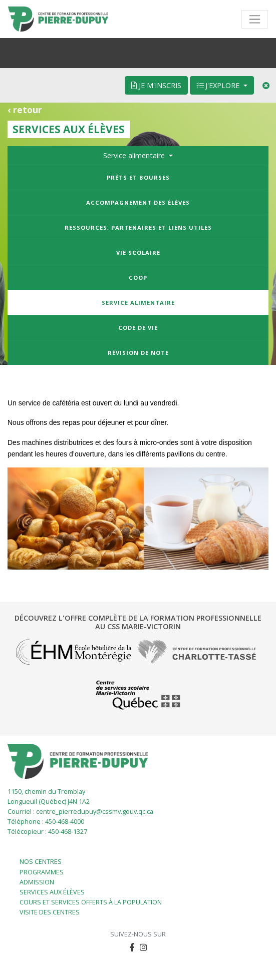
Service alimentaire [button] (135, 155)
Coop (138, 278)
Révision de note (138, 353)
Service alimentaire (138, 303)
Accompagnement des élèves (138, 202)
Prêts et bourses (138, 177)
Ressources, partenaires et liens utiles (138, 227)
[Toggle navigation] (255, 19)
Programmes (42, 872)
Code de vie (138, 328)
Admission (37, 882)
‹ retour (25, 110)
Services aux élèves (52, 892)
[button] (144, 948)
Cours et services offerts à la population (91, 902)
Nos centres (41, 862)
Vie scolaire (138, 253)
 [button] (132, 947)
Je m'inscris (156, 85)
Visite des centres (50, 912)
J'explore (219, 85)
